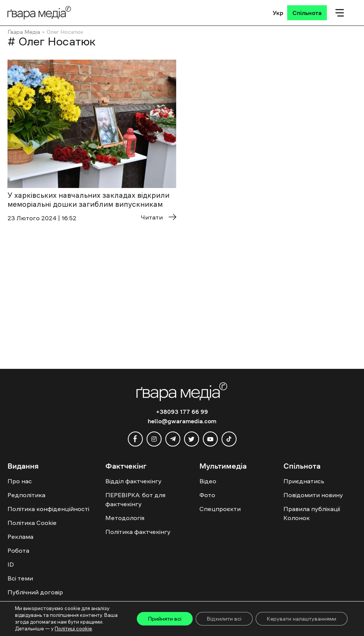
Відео (208, 481)
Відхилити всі (224, 619)
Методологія (125, 518)
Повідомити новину (313, 495)
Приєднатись (304, 481)
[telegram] (173, 439)
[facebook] (135, 439)
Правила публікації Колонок (312, 513)
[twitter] (192, 439)
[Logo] (39, 13)
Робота (18, 550)
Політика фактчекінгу (138, 532)
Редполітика (26, 495)
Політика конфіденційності (48, 509)
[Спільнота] (307, 13)
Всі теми (20, 578)
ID (11, 564)
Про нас (20, 481)
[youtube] (210, 439)
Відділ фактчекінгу (133, 481)
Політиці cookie (73, 629)
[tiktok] (229, 439)
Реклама (20, 537)
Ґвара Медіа (24, 32)
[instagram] (154, 439)
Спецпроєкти (220, 509)
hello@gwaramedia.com (182, 421)
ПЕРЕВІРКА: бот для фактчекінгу (135, 499)
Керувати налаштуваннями (301, 619)
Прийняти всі (164, 619)
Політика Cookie (32, 523)
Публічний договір (35, 592)
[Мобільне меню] (340, 13)
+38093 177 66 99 (182, 412)
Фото (207, 495)
